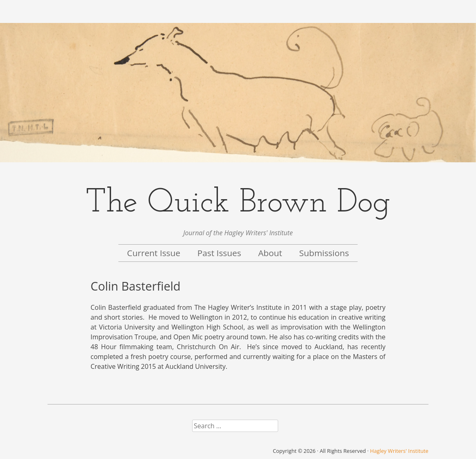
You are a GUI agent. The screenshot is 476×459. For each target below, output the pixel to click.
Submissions (324, 253)
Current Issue (154, 253)
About (270, 253)
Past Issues (219, 253)
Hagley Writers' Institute (399, 451)
